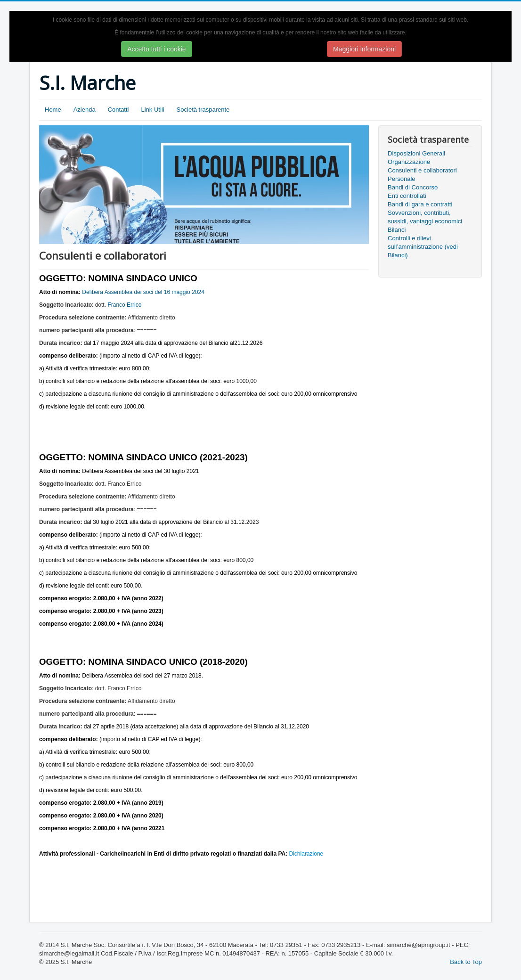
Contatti (118, 110)
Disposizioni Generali (416, 153)
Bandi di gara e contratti (420, 204)
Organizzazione (409, 162)
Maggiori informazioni (364, 49)
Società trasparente (203, 110)
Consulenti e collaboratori (422, 170)
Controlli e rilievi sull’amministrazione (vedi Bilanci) (423, 247)
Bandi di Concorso (413, 187)
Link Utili (152, 110)
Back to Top (466, 962)
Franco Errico (124, 305)
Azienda (85, 110)
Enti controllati (407, 196)
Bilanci (397, 230)
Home (53, 110)
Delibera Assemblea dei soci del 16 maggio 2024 (143, 292)
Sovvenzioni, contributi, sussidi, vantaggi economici (425, 217)
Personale (402, 179)
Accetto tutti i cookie (157, 49)
